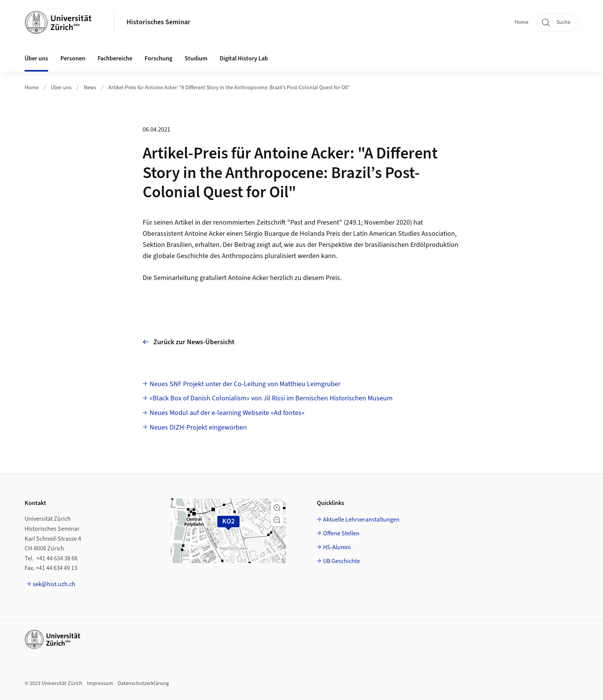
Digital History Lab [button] (244, 58)
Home (521, 22)
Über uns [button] (36, 58)
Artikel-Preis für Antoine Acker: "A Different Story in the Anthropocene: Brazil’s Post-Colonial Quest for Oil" (229, 88)
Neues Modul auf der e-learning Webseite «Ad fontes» (227, 413)
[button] (277, 508)
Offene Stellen (341, 533)
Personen (73, 58)
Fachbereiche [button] (115, 58)
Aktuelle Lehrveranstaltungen (361, 520)
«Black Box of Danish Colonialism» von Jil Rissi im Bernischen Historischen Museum (271, 398)
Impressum (100, 683)
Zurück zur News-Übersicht (189, 342)
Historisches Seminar (158, 22)
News (90, 88)
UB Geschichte (341, 561)
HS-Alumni (337, 547)
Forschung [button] (158, 58)
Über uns (61, 88)
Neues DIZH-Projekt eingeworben (198, 427)
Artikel (184, 222)
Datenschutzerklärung (143, 683)
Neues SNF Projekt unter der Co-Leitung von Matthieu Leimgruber (245, 384)
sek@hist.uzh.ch (54, 584)
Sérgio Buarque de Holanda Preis (293, 234)
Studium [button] (196, 58)
